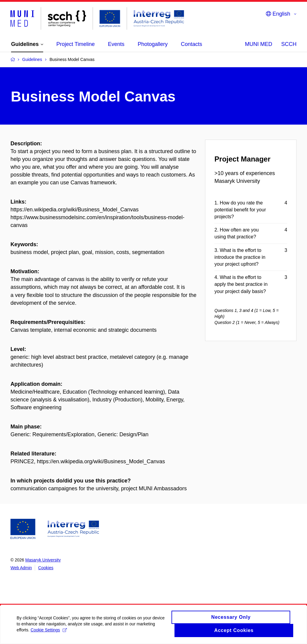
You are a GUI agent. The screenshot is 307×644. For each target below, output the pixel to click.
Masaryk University (43, 560)
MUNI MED (259, 44)
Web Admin (21, 568)
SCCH (289, 44)
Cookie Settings (73, 638)
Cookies (46, 568)
